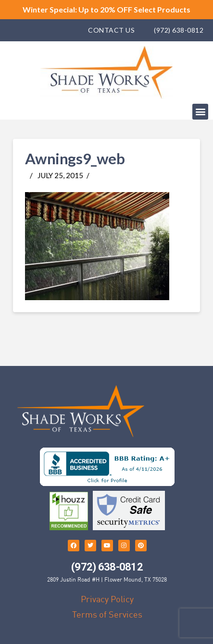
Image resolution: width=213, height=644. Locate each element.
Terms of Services (107, 615)
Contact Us (111, 30)
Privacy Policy (107, 599)
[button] (200, 112)
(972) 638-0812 (179, 30)
